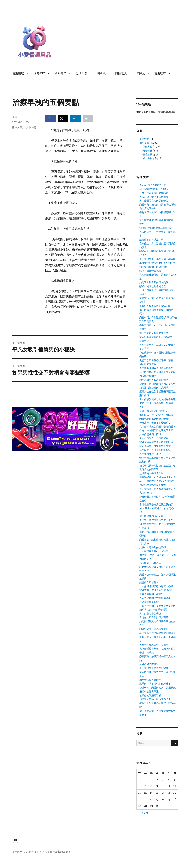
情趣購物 (18, 73)
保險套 (141, 73)
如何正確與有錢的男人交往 (154, 282)
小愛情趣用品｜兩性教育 (26, 852)
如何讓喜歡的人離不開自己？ (155, 699)
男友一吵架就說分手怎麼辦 (154, 645)
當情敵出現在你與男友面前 (154, 617)
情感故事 (147, 154)
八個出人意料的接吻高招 (153, 547)
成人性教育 (30, 127)
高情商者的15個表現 (150, 563)
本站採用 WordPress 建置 (56, 852)
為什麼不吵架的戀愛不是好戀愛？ (157, 427)
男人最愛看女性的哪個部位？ (155, 201)
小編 (15, 117)
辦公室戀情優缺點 (149, 602)
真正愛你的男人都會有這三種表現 (157, 259)
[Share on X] (63, 118)
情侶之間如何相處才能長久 (154, 333)
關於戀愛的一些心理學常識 (154, 629)
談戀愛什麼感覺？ (149, 582)
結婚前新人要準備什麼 (151, 473)
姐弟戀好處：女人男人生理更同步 (157, 477)
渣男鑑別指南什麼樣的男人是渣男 (157, 384)
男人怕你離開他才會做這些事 (155, 598)
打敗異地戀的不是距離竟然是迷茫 (157, 606)
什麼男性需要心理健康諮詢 (154, 193)
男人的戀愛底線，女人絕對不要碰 (157, 399)
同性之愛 (121, 73)
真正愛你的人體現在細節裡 (154, 668)
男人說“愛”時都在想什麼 (153, 185)
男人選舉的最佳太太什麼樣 (154, 197)
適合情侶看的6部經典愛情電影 (156, 228)
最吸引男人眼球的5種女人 (153, 411)
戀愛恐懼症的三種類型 (151, 594)
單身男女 (147, 147)
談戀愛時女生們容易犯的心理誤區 (157, 633)
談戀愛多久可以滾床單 (151, 240)
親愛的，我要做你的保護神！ (155, 684)
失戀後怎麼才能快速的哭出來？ (156, 520)
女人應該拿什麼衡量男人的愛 (155, 446)
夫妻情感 (147, 151)
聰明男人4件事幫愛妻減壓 (153, 610)
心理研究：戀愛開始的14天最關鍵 (158, 688)
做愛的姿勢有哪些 (149, 664)
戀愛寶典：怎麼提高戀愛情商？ (156, 590)
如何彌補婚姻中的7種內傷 (153, 267)
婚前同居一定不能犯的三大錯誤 (156, 415)
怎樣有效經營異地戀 (150, 271)
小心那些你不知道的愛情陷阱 (155, 306)
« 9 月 (145, 813)
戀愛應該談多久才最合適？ (154, 380)
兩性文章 (17, 127)
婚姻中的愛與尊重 (149, 691)
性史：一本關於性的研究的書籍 (156, 430)
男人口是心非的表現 (150, 614)
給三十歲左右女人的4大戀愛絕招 (157, 481)
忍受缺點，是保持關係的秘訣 (155, 450)
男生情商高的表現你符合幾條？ (156, 368)
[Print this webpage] (88, 118)
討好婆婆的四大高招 (150, 434)
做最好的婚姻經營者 (150, 695)
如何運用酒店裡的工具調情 (154, 388)
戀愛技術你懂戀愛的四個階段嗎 (156, 442)
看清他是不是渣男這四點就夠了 (156, 504)
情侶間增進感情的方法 (151, 516)
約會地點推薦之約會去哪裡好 (155, 419)
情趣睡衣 (160, 73)
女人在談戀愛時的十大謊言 (154, 551)
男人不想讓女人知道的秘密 (154, 438)
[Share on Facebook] (51, 118)
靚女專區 (60, 73)
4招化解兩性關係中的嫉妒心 (155, 189)
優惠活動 (144, 139)
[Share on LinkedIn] (76, 118)
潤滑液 (101, 73)
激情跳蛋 (82, 73)
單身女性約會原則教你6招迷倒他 (157, 263)
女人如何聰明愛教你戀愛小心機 (156, 586)
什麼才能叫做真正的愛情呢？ (155, 423)
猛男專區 (39, 73)
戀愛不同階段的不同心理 (153, 286)
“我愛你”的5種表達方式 (152, 485)
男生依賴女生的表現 (150, 454)
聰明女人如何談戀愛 (150, 680)
